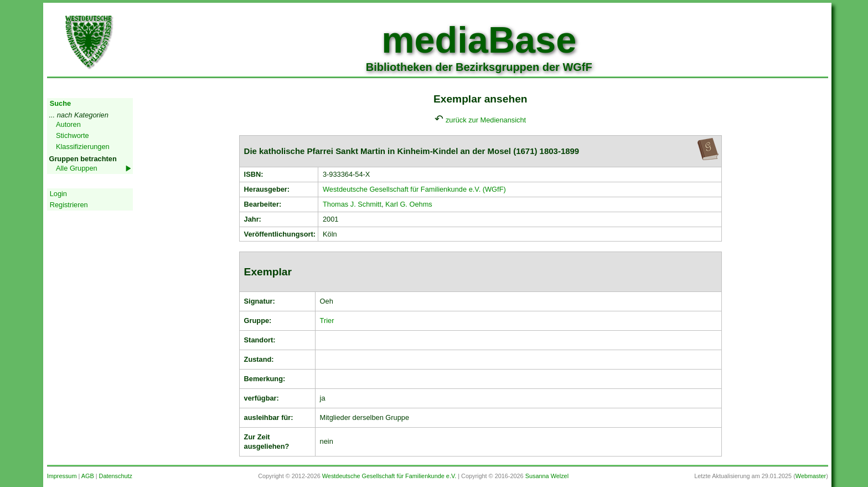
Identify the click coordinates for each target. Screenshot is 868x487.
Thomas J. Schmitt (352, 204)
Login (58, 194)
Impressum (62, 476)
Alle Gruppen (77, 168)
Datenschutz (116, 476)
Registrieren (69, 205)
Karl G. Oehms (409, 204)
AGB (88, 476)
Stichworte (73, 135)
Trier (327, 321)
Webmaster (811, 476)
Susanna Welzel (547, 476)
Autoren (68, 124)
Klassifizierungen (83, 147)
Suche (60, 103)
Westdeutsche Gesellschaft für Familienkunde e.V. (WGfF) (414, 189)
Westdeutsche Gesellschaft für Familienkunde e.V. (389, 476)
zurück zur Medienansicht (486, 120)
